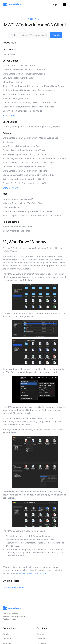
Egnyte (6, 634)
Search (56, 35)
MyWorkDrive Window (14, 588)
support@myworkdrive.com (32, 573)
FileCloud (7, 639)
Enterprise (41, 634)
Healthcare (42, 639)
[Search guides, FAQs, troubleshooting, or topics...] (29, 35)
